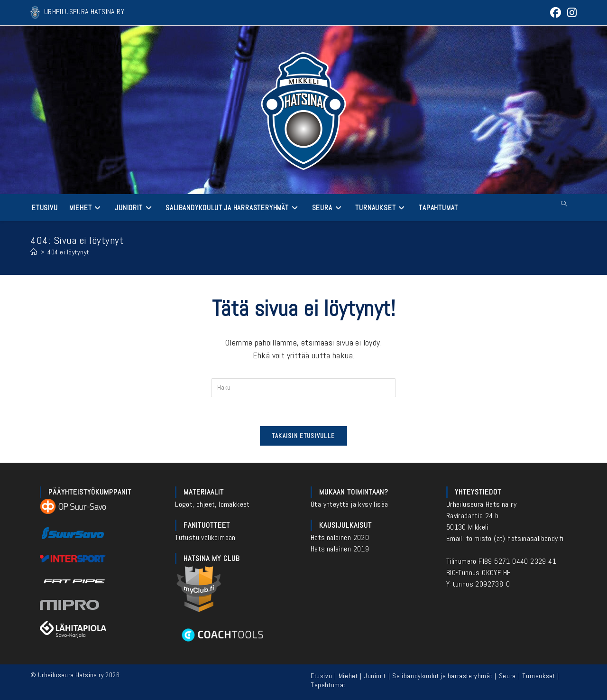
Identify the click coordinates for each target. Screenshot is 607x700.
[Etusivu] (34, 252)
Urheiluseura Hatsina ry (481, 504)
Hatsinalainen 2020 (340, 537)
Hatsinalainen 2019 (340, 549)
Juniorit (375, 676)
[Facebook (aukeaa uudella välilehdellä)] (556, 13)
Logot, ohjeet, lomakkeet (212, 504)
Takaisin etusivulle (304, 436)
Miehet (348, 676)
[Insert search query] (303, 388)
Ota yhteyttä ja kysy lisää (349, 504)
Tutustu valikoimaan (205, 537)
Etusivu (321, 676)
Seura (507, 676)
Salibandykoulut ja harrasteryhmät (442, 676)
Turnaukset (538, 676)
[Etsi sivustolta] (564, 204)
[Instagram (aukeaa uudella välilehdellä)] (570, 13)
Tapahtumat (328, 685)
